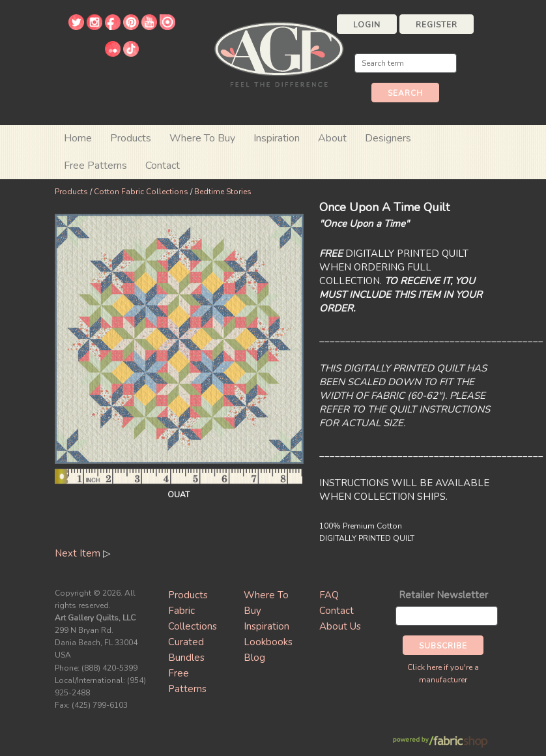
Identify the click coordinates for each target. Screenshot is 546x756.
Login (367, 25)
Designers (388, 138)
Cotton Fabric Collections (141, 192)
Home (78, 138)
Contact (163, 166)
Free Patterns (95, 166)
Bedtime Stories (223, 192)
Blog (254, 658)
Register (437, 25)
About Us (340, 626)
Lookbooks (268, 642)
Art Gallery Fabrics (279, 53)
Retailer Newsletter (443, 595)
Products (71, 192)
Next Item (78, 553)
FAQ (329, 595)
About (332, 138)
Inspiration (277, 138)
